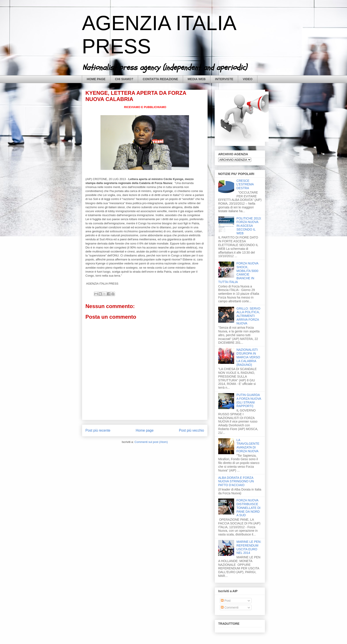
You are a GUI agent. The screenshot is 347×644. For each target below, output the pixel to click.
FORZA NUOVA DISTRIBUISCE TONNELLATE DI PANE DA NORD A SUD (249, 508)
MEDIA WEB (197, 79)
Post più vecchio (191, 430)
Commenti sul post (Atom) (151, 442)
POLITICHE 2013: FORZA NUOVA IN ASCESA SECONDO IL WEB (249, 226)
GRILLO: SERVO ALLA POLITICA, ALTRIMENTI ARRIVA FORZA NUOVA (249, 316)
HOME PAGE (96, 79)
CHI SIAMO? (124, 79)
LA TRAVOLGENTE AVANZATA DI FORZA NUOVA (248, 446)
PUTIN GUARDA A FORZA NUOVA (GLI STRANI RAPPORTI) (249, 400)
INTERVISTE (224, 79)
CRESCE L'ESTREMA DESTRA (245, 184)
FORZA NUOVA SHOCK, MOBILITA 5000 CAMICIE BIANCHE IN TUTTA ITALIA (238, 273)
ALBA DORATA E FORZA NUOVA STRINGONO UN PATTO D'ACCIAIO (236, 481)
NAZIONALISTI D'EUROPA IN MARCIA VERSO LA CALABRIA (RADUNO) (248, 357)
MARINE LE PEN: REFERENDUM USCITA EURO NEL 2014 (249, 547)
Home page (145, 430)
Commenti (230, 607)
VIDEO (248, 79)
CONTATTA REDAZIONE (160, 79)
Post (226, 601)
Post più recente (98, 430)
